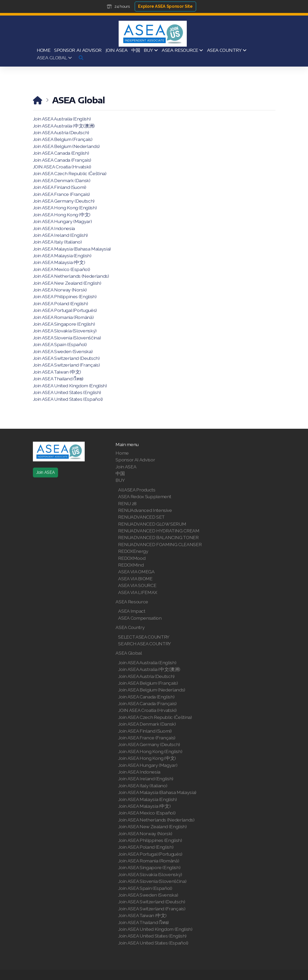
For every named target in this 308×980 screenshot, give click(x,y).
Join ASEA (46, 472)
